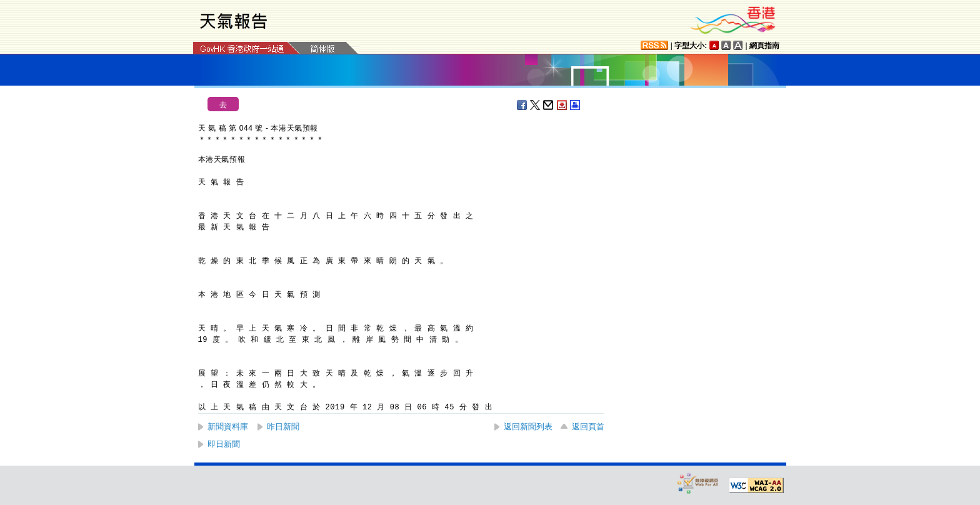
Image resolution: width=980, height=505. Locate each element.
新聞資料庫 (228, 427)
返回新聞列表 (528, 427)
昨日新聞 (283, 427)
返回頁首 (588, 427)
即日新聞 (224, 444)
